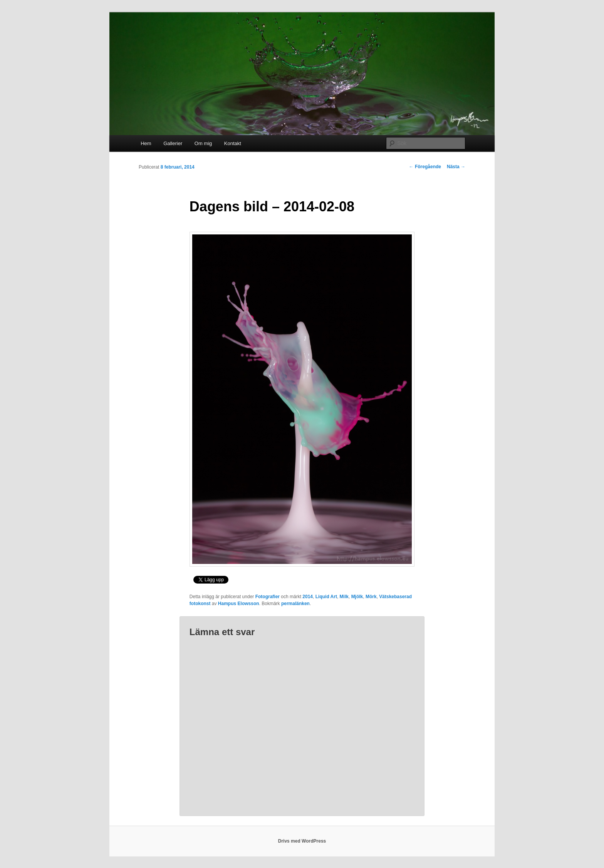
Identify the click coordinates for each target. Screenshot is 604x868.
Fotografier (268, 597)
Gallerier (173, 143)
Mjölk (357, 597)
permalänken (295, 604)
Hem (146, 143)
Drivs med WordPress (302, 841)
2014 (308, 597)
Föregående (425, 167)
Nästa (456, 167)
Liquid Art (326, 597)
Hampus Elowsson (239, 604)
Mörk (371, 597)
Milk (344, 597)
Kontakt (233, 143)
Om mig (203, 143)
